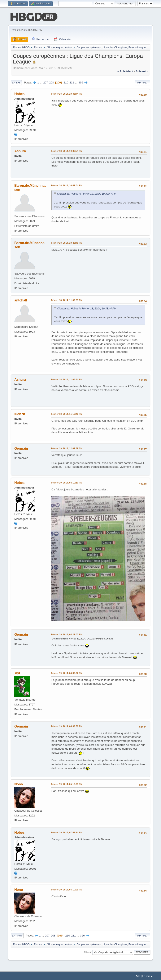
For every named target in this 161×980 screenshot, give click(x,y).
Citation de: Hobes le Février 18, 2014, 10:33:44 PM (87, 193)
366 (81, 82)
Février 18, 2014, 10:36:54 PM (67, 151)
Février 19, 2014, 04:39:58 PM (67, 726)
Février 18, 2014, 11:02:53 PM (67, 300)
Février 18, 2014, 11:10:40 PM (67, 413)
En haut (17, 935)
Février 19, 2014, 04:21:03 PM (67, 634)
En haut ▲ (148, 976)
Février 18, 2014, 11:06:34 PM (67, 379)
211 (72, 82)
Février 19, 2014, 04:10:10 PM (67, 482)
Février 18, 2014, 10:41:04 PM (67, 185)
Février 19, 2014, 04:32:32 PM (67, 673)
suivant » (142, 71)
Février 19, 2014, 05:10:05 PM (67, 784)
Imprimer (143, 82)
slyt (17, 673)
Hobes (19, 93)
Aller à (87, 952)
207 (45, 82)
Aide (138, 976)
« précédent (125, 71)
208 (51, 82)
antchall (21, 300)
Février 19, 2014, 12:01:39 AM (67, 448)
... (42, 82)
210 (66, 82)
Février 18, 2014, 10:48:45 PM (67, 242)
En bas (16, 82)
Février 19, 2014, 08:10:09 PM (67, 889)
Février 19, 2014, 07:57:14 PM (67, 832)
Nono (19, 784)
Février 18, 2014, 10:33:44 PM (67, 93)
